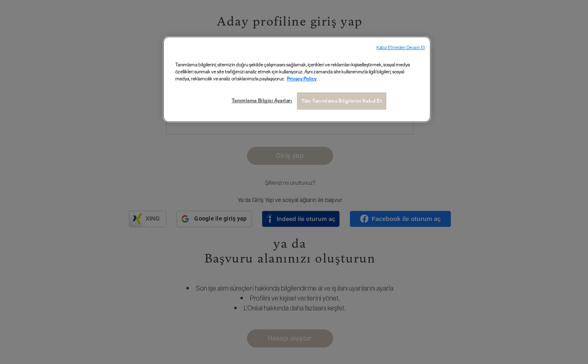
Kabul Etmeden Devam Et (401, 48)
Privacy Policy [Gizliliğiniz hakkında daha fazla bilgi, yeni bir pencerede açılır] (302, 79)
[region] (297, 79)
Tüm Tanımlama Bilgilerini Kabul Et (342, 101)
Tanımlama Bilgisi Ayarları (262, 100)
